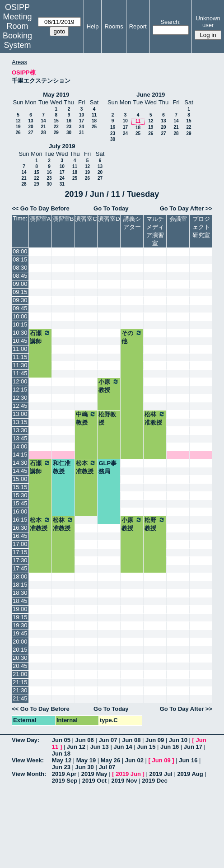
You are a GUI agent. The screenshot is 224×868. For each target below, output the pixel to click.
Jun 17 (193, 747)
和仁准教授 (62, 467)
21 (43, 127)
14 (43, 121)
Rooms (114, 26)
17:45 (20, 568)
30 (69, 133)
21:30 (20, 690)
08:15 (20, 259)
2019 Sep (65, 781)
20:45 (20, 666)
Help (93, 26)
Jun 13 (100, 747)
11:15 (20, 357)
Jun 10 (178, 740)
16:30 (20, 528)
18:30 (20, 593)
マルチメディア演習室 (155, 231)
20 (30, 127)
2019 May (94, 774)
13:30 (20, 430)
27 (30, 133)
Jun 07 (108, 740)
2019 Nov (124, 781)
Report (138, 26)
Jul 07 (107, 767)
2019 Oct (94, 781)
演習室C (86, 219)
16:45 (20, 536)
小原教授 (109, 386)
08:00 (20, 251)
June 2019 (151, 95)
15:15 (20, 487)
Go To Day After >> (186, 208)
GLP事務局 (107, 467)
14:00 (20, 446)
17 (82, 121)
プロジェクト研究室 (201, 227)
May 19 (86, 760)
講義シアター (132, 223)
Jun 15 (146, 747)
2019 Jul (161, 774)
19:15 (20, 617)
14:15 (20, 455)
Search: (170, 22)
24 (82, 127)
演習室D (109, 219)
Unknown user (208, 22)
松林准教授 (155, 418)
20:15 (20, 650)
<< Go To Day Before (41, 208)
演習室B (63, 219)
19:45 (20, 633)
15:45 (20, 503)
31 (82, 133)
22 (56, 127)
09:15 (20, 292)
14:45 (20, 471)
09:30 (20, 300)
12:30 (20, 398)
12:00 (20, 381)
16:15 (20, 520)
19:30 (20, 625)
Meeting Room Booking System (17, 31)
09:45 (20, 308)
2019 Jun (128, 774)
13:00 (20, 414)
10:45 (20, 341)
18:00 (20, 576)
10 (82, 115)
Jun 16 (170, 747)
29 (56, 133)
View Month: (29, 774)
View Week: (28, 760)
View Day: (26, 740)
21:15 (20, 682)
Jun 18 (61, 754)
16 (69, 121)
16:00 (20, 511)
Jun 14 (123, 747)
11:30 (20, 365)
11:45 (20, 373)
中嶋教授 (86, 418)
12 (18, 121)
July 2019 (62, 146)
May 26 (110, 760)
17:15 (20, 552)
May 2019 (56, 95)
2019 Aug (190, 774)
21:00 (20, 674)
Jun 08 (131, 740)
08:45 (20, 276)
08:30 (20, 268)
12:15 (20, 390)
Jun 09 (155, 740)
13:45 (20, 438)
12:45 (20, 406)
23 (69, 127)
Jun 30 (85, 767)
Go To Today (111, 208)
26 (18, 133)
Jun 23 (61, 767)
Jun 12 (76, 747)
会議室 (178, 219)
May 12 (62, 760)
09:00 (20, 284)
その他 (132, 337)
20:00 (20, 642)
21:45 (20, 698)
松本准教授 (86, 467)
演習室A (40, 219)
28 (43, 133)
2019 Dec (154, 781)
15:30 (20, 495)
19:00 (20, 609)
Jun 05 (61, 740)
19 (18, 127)
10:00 (20, 316)
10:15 (20, 324)
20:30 (20, 658)
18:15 (20, 585)
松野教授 (107, 418)
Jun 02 (134, 760)
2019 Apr (64, 774)
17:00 (20, 544)
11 (94, 115)
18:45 (20, 601)
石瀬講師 (40, 337)
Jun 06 (85, 740)
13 (30, 121)
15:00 (20, 479)
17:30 (20, 560)
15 (56, 121)
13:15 (20, 422)
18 (94, 121)
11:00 (20, 349)
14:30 (20, 463)
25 (94, 127)
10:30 (20, 333)
